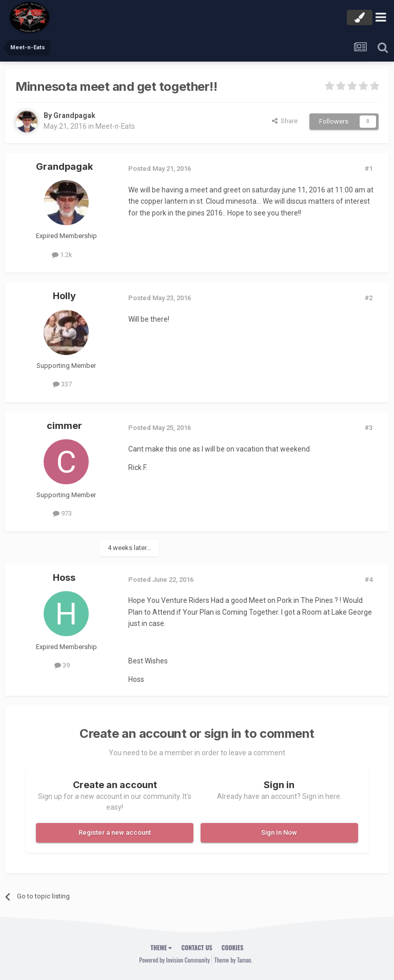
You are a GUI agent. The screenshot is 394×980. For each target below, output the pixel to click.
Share (285, 121)
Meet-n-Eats (116, 126)
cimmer (64, 426)
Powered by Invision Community (174, 960)
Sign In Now (279, 832)
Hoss (64, 577)
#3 (369, 428)
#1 (369, 169)
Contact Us (196, 947)
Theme (162, 947)
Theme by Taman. (233, 960)
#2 (369, 298)
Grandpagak (74, 115)
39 (62, 665)
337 (62, 384)
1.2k (62, 255)
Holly (64, 296)
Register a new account (115, 832)
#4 (369, 580)
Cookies (233, 947)
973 (62, 513)
